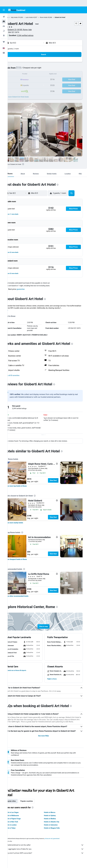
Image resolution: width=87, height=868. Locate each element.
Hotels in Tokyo (18, 833)
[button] (4, 10)
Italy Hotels (22, 17)
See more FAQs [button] (47, 741)
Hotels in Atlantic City (55, 827)
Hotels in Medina (54, 824)
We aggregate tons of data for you (48, 854)
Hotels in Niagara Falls (56, 833)
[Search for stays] (4, 21)
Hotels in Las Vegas (19, 817)
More (14, 310)
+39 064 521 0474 (20, 32)
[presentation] (31, 164)
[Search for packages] (4, 31)
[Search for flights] (4, 17)
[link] (24, 486)
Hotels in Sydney (54, 820)
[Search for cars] (4, 26)
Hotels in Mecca (53, 817)
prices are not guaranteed (60, 843)
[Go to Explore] (4, 36)
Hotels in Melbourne (19, 820)
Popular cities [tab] (19, 806)
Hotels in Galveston (55, 830)
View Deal (61, 480)
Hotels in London (18, 830)
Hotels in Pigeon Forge (20, 824)
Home (14, 17)
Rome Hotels (51, 17)
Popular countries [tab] (34, 806)
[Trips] (4, 42)
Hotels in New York (19, 827)
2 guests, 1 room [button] (20, 49)
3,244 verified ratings (33, 35)
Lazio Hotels (37, 17)
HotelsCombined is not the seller (48, 850)
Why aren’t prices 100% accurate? (48, 858)
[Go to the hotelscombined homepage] (17, 10)
